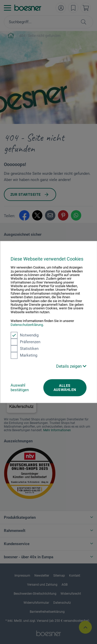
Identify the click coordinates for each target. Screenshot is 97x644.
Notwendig (25, 335)
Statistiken (25, 349)
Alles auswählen (65, 388)
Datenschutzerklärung (27, 325)
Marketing (24, 355)
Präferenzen (25, 342)
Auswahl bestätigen (20, 388)
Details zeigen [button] (71, 366)
